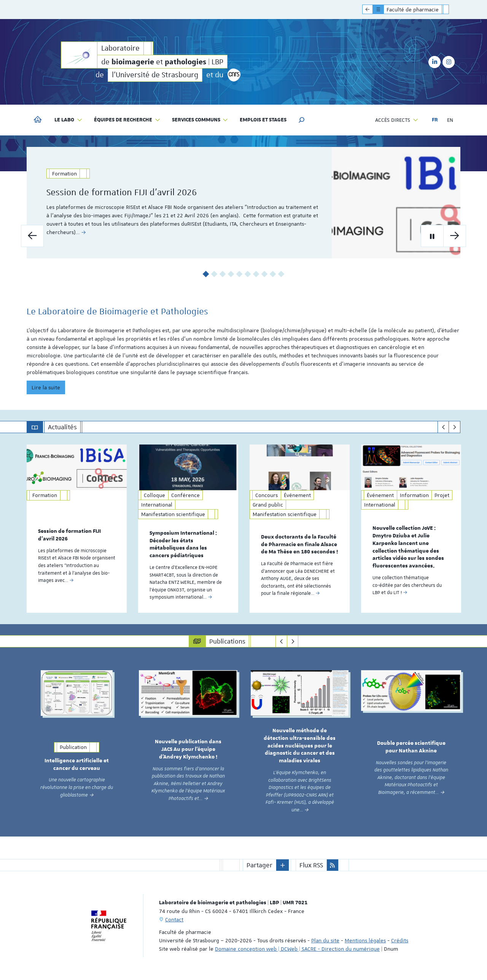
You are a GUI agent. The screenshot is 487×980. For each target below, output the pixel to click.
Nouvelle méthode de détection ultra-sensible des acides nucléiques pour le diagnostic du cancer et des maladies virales (300, 746)
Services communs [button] (200, 120)
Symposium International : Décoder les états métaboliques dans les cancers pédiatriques (183, 544)
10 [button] (281, 274)
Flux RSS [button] (311, 865)
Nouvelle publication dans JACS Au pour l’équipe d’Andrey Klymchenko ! (188, 749)
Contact (174, 919)
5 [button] (240, 274)
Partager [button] (259, 865)
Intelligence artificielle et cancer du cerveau (77, 765)
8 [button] (265, 274)
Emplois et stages (263, 120)
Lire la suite (46, 387)
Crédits (400, 940)
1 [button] (206, 274)
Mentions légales (365, 940)
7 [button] (256, 274)
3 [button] (223, 274)
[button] (302, 120)
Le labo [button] (68, 120)
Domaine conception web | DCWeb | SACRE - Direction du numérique (297, 949)
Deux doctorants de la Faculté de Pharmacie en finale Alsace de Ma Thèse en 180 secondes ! (299, 545)
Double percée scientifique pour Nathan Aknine (411, 747)
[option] (243, 203)
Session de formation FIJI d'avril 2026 (136, 192)
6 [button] (248, 274)
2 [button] (214, 274)
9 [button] (273, 274)
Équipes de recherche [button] (127, 120)
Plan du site (325, 940)
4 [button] (231, 274)
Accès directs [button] (397, 120)
